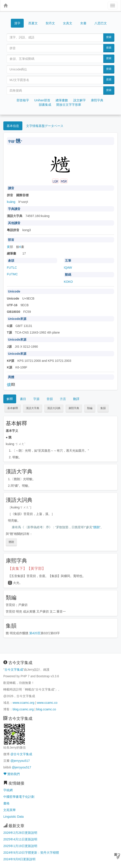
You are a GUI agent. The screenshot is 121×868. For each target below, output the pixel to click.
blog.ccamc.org (23, 709)
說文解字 (80, 100)
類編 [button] (90, 408)
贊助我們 (12, 774)
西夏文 (33, 23)
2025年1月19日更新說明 (20, 846)
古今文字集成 (14, 670)
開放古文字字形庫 (69, 105)
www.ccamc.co (47, 703)
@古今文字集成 (21, 754)
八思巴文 (101, 23)
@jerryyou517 (20, 761)
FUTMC (12, 274)
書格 (6, 803)
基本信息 (13, 126)
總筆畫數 (62, 100)
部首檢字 (23, 100)
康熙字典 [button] (74, 408)
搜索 (109, 37)
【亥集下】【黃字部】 (27, 569)
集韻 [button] (103, 408)
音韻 (50, 399)
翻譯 (76, 399)
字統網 (8, 790)
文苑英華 (10, 810)
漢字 (17, 23)
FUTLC (12, 268)
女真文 (68, 23)
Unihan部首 (42, 100)
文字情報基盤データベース (45, 126)
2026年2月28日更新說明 (20, 833)
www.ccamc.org (23, 703)
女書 (83, 23)
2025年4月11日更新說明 (20, 839)
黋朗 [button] (11, 542)
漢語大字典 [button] (33, 408)
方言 (63, 399)
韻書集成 (45, 105)
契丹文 (50, 23)
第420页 (35, 633)
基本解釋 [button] (13, 408)
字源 (36, 399)
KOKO (68, 282)
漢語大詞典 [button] (54, 408)
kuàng (11, 202)
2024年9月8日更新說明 (19, 859)
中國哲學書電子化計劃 (19, 797)
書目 (23, 399)
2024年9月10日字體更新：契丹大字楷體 (31, 853)
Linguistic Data (14, 817)
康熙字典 (97, 100)
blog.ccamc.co (46, 709)
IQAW (68, 268)
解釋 (10, 399)
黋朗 (96, 527)
